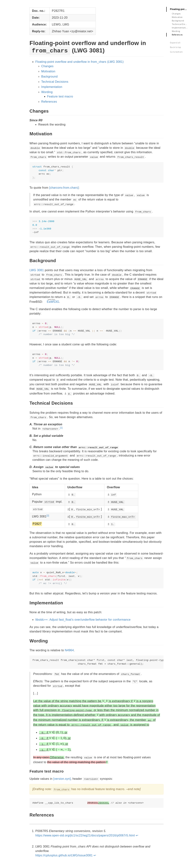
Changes (47, 66)
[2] (48, 516)
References (49, 102)
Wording (47, 92)
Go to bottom (176, 52)
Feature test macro (60, 96)
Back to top (176, 47)
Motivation (48, 71)
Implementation (52, 87)
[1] (61, 428)
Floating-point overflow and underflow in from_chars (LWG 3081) (79, 62)
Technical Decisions (55, 82)
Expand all (175, 43)
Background (49, 77)
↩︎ (137, 835)
